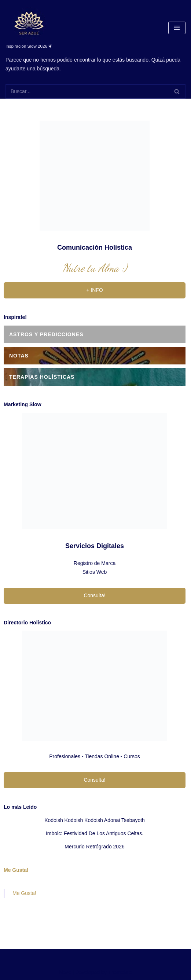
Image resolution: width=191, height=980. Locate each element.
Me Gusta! (16, 870)
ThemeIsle (120, 972)
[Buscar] (87, 91)
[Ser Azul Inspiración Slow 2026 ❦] (29, 28)
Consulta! (94, 595)
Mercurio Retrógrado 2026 (94, 847)
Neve (65, 972)
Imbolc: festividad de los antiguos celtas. (95, 833)
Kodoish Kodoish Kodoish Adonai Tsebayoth (95, 820)
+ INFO (95, 290)
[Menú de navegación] (177, 28)
